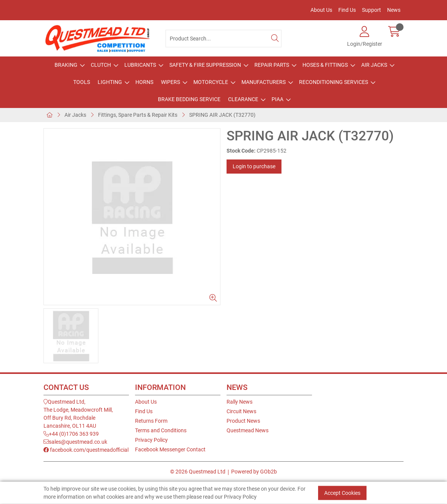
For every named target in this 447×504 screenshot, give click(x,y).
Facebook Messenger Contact (170, 449)
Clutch (101, 65)
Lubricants (140, 65)
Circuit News (241, 411)
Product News (243, 421)
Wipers (170, 82)
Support (371, 10)
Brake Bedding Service (189, 99)
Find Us (347, 10)
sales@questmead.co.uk (75, 442)
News (394, 10)
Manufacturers (264, 82)
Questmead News (248, 430)
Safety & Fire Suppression (205, 65)
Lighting (110, 82)
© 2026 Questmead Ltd (198, 472)
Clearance (243, 99)
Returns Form (151, 421)
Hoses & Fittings (325, 65)
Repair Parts (272, 65)
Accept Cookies (342, 493)
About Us (321, 10)
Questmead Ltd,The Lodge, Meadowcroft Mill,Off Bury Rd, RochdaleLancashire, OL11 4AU (78, 414)
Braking (66, 65)
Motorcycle (211, 82)
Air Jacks (374, 65)
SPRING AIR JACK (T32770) (222, 115)
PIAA (277, 99)
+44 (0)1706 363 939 (71, 434)
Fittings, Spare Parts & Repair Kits (138, 115)
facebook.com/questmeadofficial (86, 450)
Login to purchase (254, 166)
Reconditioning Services (334, 82)
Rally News (240, 402)
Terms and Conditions (161, 430)
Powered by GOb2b (254, 472)
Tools (82, 82)
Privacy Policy (151, 440)
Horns (144, 82)
